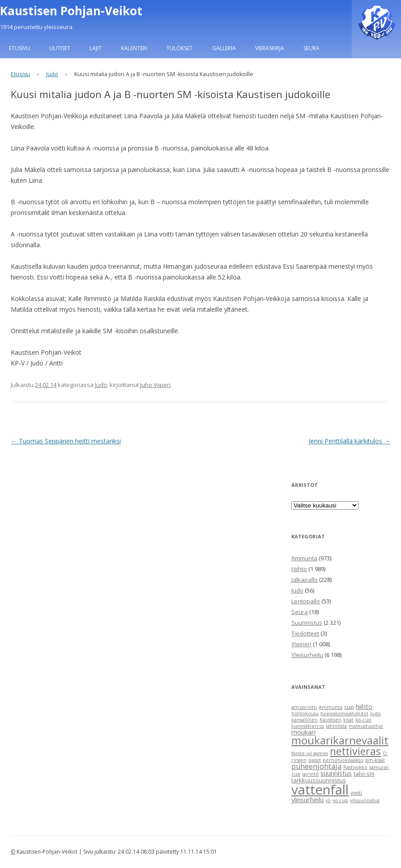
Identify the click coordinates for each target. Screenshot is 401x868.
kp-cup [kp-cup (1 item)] (363, 720)
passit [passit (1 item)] (315, 760)
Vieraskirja (270, 48)
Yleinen (301, 644)
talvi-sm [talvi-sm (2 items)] (364, 773)
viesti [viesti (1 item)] (356, 793)
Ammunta (304, 558)
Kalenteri (134, 48)
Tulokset (179, 48)
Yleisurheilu (307, 655)
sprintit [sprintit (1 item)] (310, 774)
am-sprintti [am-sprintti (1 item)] (304, 707)
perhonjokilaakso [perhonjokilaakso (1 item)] (343, 760)
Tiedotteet (305, 633)
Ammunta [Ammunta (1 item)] (331, 707)
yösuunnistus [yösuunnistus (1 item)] (365, 800)
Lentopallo (306, 601)
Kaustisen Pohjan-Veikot (71, 11)
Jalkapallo (305, 580)
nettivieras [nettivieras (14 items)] (355, 751)
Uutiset (60, 48)
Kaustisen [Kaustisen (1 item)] (331, 720)
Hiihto (299, 569)
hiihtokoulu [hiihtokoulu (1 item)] (305, 713)
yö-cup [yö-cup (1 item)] (340, 800)
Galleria (224, 48)
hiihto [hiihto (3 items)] (364, 706)
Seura (311, 48)
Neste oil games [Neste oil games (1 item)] (310, 753)
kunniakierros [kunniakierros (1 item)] (308, 726)
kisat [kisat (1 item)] (348, 720)
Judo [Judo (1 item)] (375, 713)
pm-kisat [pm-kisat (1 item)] (375, 760)
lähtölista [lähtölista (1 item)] (336, 726)
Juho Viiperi (155, 385)
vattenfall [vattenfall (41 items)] (320, 790)
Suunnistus (307, 623)
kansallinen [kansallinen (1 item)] (305, 720)
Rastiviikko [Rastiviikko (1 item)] (355, 767)
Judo (52, 74)
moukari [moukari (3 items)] (303, 732)
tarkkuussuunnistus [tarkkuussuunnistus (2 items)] (319, 780)
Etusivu (19, 48)
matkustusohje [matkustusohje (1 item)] (366, 726)
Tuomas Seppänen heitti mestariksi (66, 441)
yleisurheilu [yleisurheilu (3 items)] (307, 799)
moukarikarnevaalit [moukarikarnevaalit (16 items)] (340, 740)
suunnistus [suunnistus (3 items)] (336, 773)
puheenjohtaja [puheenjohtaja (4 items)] (316, 766)
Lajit (96, 48)
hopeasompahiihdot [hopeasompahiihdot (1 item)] (344, 713)
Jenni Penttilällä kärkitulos (350, 441)
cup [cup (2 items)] (349, 707)
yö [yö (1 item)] (328, 800)
